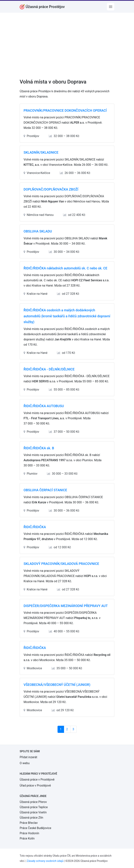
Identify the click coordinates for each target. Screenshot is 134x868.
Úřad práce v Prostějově (35, 786)
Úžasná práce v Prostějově (37, 780)
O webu (25, 763)
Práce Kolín (27, 838)
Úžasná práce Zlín (31, 818)
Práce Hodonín (29, 833)
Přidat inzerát (28, 757)
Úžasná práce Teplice (34, 807)
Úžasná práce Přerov (33, 802)
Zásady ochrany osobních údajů (45, 861)
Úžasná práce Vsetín (33, 812)
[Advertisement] (67, 48)
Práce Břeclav (29, 823)
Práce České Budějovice (35, 828)
